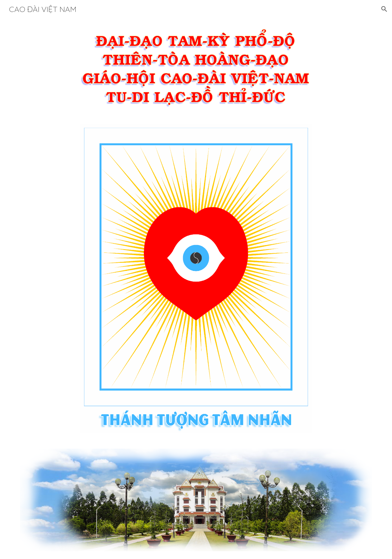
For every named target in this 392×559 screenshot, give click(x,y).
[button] (384, 9)
